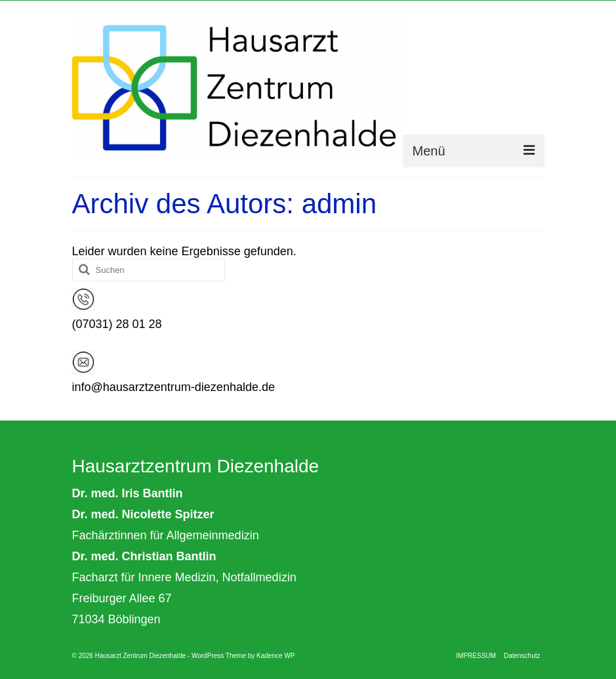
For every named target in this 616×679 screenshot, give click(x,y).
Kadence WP (276, 656)
